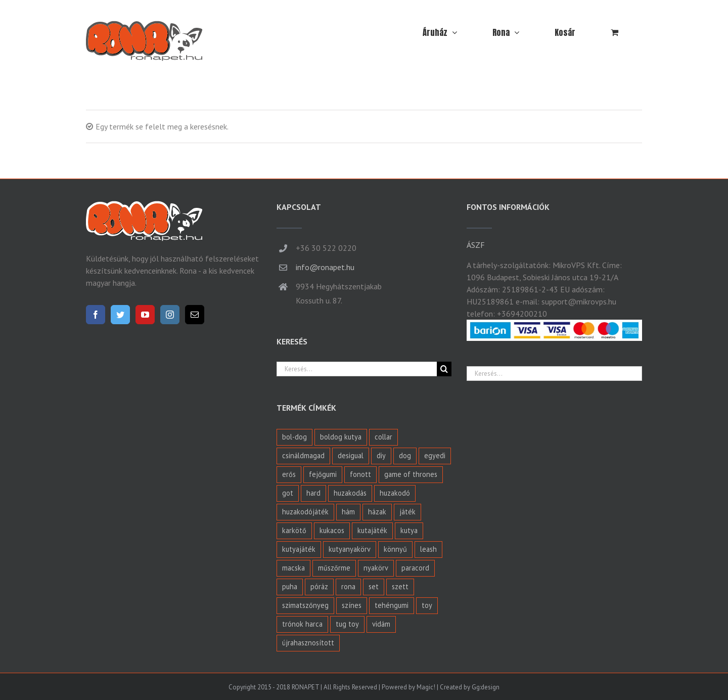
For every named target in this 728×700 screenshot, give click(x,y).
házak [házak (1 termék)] (377, 512)
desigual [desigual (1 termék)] (351, 455)
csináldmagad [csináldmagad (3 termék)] (303, 455)
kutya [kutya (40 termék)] (409, 530)
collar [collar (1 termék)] (383, 437)
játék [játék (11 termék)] (407, 512)
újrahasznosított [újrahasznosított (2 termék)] (308, 643)
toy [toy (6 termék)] (427, 605)
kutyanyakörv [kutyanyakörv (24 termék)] (350, 549)
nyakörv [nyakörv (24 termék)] (376, 568)
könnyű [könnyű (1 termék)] (395, 549)
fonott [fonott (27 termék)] (360, 474)
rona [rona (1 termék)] (348, 586)
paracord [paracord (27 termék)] (415, 568)
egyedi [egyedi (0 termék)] (435, 455)
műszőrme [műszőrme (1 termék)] (334, 568)
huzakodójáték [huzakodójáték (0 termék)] (305, 512)
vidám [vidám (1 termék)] (381, 624)
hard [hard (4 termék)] (313, 493)
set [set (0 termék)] (374, 586)
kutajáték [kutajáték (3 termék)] (372, 530)
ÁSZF (476, 245)
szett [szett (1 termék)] (400, 586)
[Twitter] (120, 315)
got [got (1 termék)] (288, 493)
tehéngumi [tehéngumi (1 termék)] (392, 605)
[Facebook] (96, 315)
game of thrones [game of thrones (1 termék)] (411, 474)
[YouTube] (145, 315)
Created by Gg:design (470, 687)
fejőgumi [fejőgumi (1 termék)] (323, 474)
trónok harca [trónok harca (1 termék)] (302, 624)
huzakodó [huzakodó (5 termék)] (395, 493)
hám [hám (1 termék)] (348, 512)
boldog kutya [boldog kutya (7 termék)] (341, 437)
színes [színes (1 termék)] (352, 605)
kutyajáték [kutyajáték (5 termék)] (299, 549)
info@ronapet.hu (325, 267)
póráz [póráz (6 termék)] (319, 586)
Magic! (426, 687)
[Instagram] (170, 315)
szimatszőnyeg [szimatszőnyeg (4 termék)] (305, 605)
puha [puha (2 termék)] (290, 586)
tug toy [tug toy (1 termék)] (347, 624)
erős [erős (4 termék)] (289, 474)
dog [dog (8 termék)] (405, 455)
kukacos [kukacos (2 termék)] (332, 530)
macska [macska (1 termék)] (293, 568)
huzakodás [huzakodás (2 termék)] (350, 493)
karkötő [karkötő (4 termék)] (294, 530)
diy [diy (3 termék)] (381, 455)
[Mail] (195, 315)
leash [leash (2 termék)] (428, 549)
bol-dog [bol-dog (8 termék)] (294, 437)
